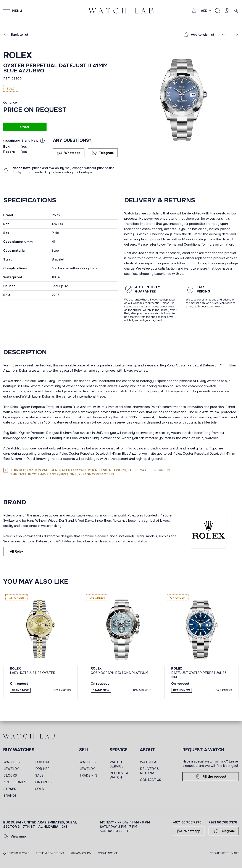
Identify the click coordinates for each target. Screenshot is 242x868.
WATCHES (12, 762)
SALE (39, 775)
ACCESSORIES (15, 782)
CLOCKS (10, 775)
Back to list (16, 35)
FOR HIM (42, 762)
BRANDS (10, 796)
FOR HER (42, 769)
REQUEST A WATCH (119, 775)
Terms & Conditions (50, 853)
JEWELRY (11, 769)
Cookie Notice (108, 853)
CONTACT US (151, 780)
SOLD (40, 789)
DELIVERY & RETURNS (149, 771)
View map (15, 836)
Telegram (103, 153)
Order (25, 127)
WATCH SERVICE (117, 764)
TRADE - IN (88, 775)
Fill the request (211, 777)
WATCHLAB (149, 762)
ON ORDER (44, 782)
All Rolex (17, 551)
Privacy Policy (81, 853)
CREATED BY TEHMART (224, 853)
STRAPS (10, 789)
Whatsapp (69, 153)
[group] (181, 100)
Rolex (18, 55)
